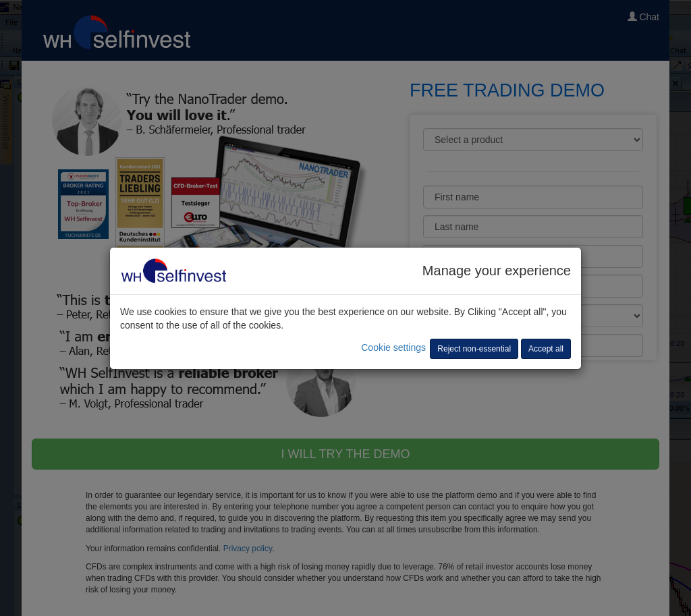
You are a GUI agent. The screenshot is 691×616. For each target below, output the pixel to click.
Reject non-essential (474, 349)
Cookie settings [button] (393, 347)
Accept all (546, 349)
